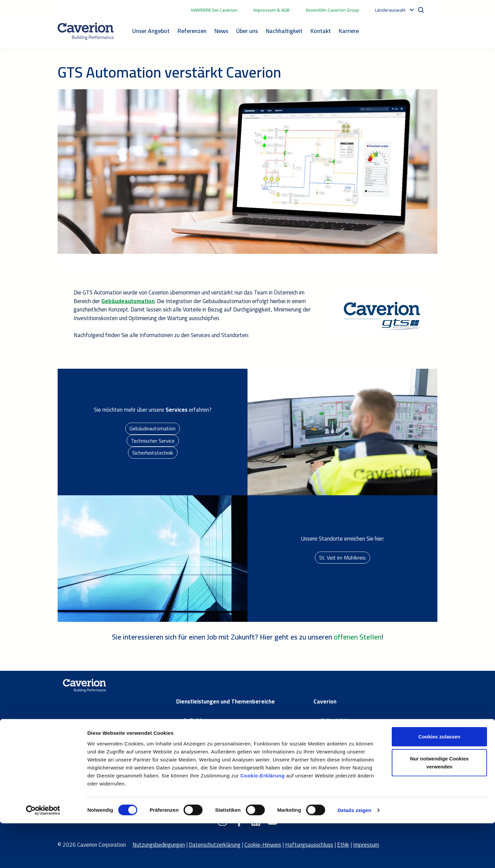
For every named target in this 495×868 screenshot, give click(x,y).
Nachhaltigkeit (284, 31)
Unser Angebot (151, 31)
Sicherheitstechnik (153, 454)
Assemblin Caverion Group (332, 10)
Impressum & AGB (272, 10)
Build (195, 720)
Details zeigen (354, 855)
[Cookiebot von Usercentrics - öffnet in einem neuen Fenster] (43, 855)
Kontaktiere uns (345, 720)
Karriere (349, 31)
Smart (197, 729)
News (221, 31)
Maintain (200, 737)
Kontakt (321, 31)
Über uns (247, 31)
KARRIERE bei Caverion (214, 10)
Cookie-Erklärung (263, 820)
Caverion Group (344, 746)
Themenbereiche (209, 754)
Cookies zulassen (439, 781)
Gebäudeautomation (153, 427)
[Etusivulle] (86, 31)
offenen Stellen (358, 637)
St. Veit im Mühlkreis (343, 557)
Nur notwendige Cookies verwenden (439, 807)
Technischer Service (153, 440)
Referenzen (192, 31)
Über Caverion (343, 729)
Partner (199, 746)
